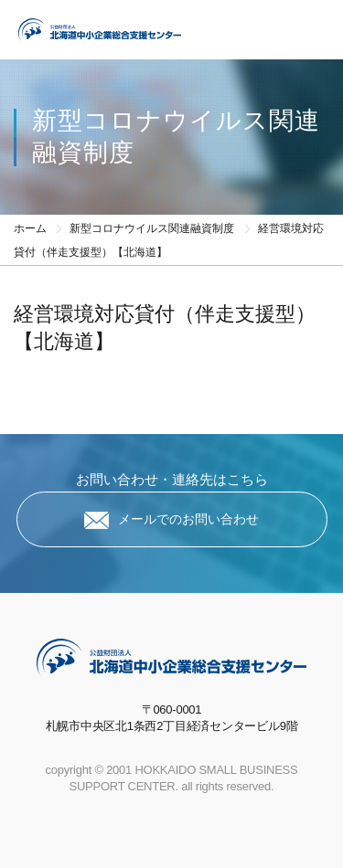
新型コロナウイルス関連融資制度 (152, 228)
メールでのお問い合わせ (188, 519)
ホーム (30, 228)
